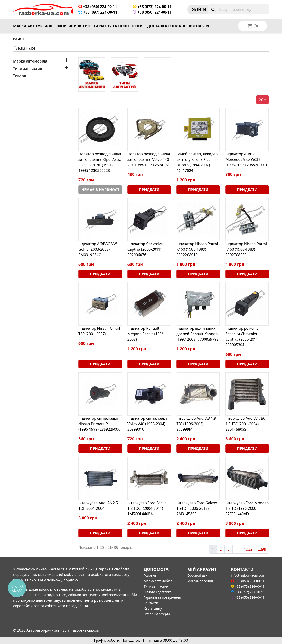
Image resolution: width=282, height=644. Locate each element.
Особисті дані (198, 575)
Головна (150, 575)
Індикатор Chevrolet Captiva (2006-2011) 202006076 (145, 249)
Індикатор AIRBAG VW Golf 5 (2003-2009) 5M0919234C (98, 249)
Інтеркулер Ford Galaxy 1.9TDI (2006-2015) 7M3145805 (197, 508)
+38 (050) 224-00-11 (98, 7)
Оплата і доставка (158, 592)
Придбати (149, 190)
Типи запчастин (73, 26)
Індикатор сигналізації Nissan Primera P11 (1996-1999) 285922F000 (99, 424)
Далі (262, 549)
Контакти (199, 26)
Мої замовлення (200, 581)
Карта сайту (153, 608)
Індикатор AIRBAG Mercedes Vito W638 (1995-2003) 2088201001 (246, 159)
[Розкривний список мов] (259, 26)
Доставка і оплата (166, 26)
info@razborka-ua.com (248, 575)
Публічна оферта (157, 614)
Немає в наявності (101, 190)
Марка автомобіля (33, 26)
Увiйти (199, 9)
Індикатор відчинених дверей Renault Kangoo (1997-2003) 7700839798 (198, 334)
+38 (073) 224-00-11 (152, 7)
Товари (20, 76)
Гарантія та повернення (119, 26)
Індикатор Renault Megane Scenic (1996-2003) (146, 334)
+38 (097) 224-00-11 (98, 12)
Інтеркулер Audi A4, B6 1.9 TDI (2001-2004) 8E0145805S (245, 424)
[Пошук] (239, 9)
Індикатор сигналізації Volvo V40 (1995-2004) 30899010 (147, 424)
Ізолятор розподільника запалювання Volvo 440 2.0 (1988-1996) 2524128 (149, 159)
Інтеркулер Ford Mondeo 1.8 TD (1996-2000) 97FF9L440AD (247, 508)
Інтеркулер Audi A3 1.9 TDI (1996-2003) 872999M (196, 424)
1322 (248, 549)
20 (261, 100)
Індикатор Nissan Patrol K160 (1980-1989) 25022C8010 (197, 249)
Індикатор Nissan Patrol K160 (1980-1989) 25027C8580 (246, 249)
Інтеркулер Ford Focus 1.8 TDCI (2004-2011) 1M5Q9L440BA (147, 508)
